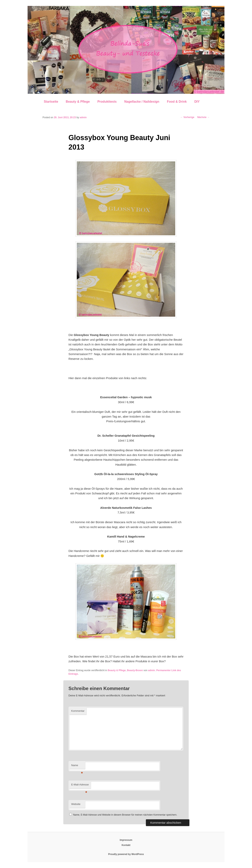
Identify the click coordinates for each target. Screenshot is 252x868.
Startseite (51, 102)
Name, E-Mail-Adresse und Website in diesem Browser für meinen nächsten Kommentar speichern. (125, 815)
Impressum (126, 840)
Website (76, 804)
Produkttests (107, 102)
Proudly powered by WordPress (126, 854)
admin (83, 117)
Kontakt (126, 845)
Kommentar (78, 711)
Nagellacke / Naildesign (142, 102)
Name (77, 766)
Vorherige (187, 117)
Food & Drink (177, 102)
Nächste (203, 117)
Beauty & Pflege (78, 102)
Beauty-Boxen (135, 670)
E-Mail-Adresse (80, 786)
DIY (197, 102)
